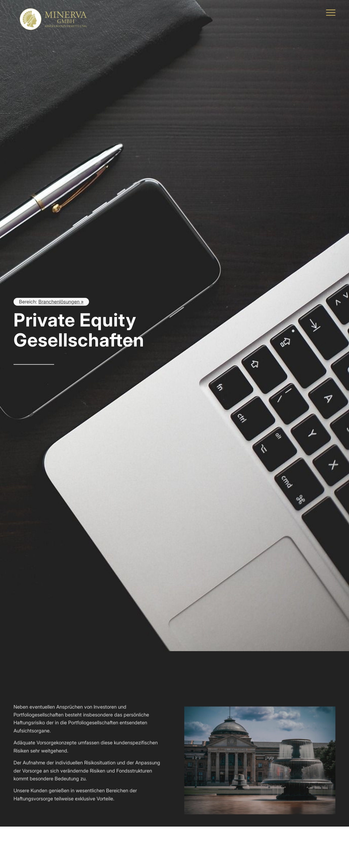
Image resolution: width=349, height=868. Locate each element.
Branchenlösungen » (61, 302)
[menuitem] (329, 12)
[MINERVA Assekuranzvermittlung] (54, 12)
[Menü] (329, 12)
